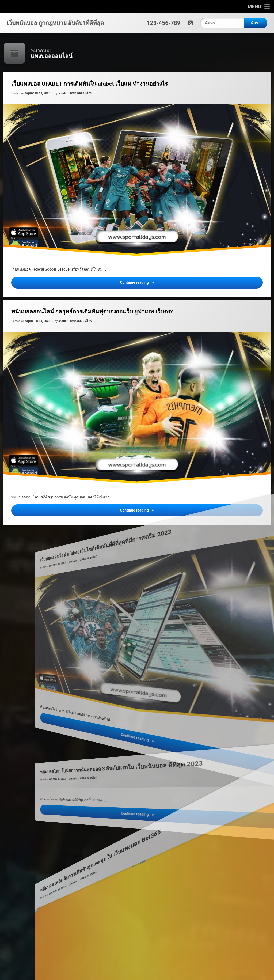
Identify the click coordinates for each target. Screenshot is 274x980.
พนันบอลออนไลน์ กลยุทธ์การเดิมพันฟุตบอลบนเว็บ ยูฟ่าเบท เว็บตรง (99, 315)
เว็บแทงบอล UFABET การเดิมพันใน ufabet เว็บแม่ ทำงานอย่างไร (96, 87)
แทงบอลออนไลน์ (84, 97)
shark (67, 99)
